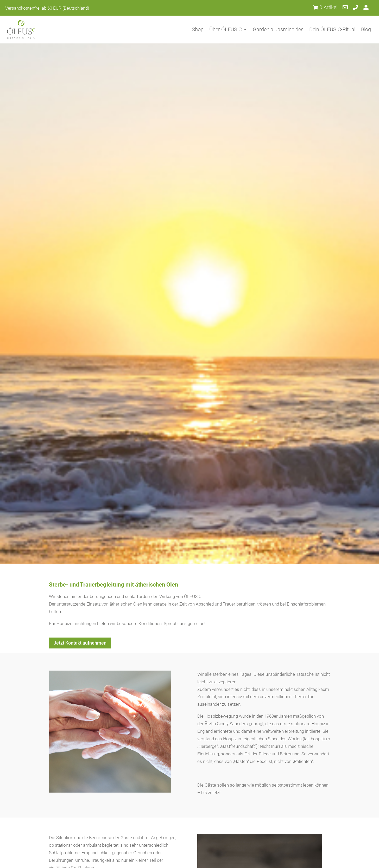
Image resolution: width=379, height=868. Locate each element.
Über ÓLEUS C (226, 29)
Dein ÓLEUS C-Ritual (332, 29)
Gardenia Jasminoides (278, 29)
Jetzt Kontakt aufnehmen (80, 643)
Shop (198, 29)
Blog (366, 29)
